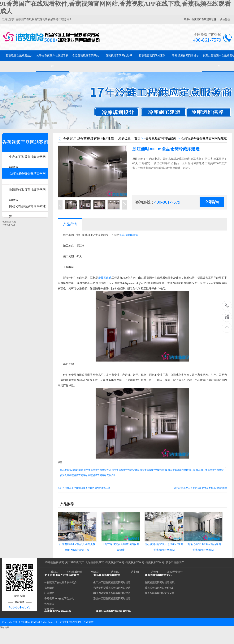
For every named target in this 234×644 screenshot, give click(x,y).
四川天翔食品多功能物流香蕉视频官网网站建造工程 (84, 488)
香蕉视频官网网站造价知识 (160, 588)
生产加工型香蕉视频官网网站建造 (27, 159)
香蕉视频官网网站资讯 (119, 56)
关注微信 (225, 19)
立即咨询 (212, 202)
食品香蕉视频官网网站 (86, 56)
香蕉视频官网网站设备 (185, 56)
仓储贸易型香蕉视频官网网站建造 (27, 175)
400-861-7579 (227, 306)
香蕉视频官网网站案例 (152, 56)
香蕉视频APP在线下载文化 (59, 598)
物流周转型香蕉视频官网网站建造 (27, 192)
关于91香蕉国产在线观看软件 (52, 61)
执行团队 (49, 588)
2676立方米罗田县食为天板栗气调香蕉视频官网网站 (201, 488)
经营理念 (49, 593)
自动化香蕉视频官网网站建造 (27, 208)
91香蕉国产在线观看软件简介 (61, 582)
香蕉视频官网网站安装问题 (160, 593)
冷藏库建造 (105, 278)
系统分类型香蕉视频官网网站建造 (112, 598)
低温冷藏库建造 (129, 235)
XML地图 (89, 622)
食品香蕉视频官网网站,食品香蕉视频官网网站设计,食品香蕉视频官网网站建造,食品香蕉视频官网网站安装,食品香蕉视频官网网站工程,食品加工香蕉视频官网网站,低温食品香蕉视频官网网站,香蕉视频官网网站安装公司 (142, 473)
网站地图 (5, 627)
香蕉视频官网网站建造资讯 (160, 582)
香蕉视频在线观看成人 (19, 56)
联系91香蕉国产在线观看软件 (200, 19)
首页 (137, 138)
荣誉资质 (49, 609)
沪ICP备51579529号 (71, 622)
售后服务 (49, 604)
